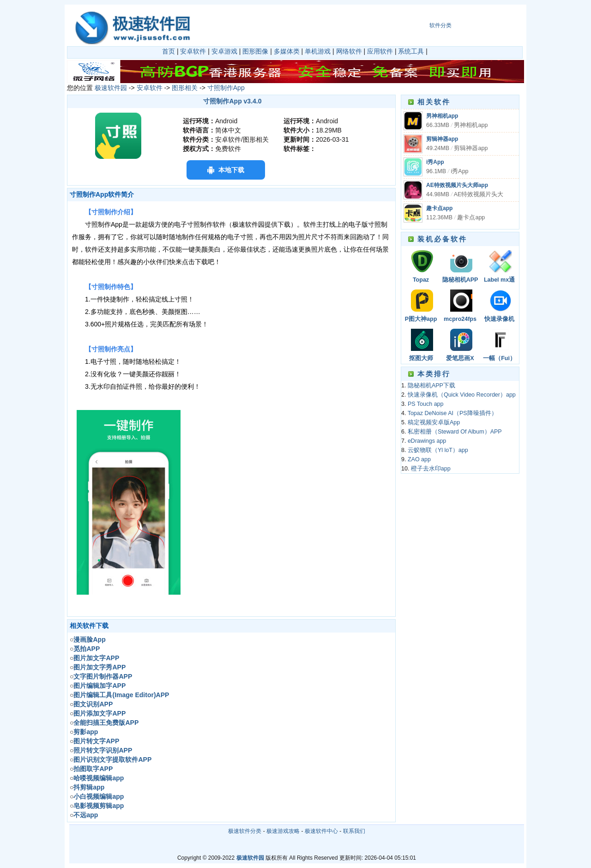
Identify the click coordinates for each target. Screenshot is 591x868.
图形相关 (185, 88)
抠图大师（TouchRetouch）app (421, 359)
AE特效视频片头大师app (457, 185)
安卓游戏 (224, 51)
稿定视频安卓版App (434, 422)
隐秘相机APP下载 (460, 280)
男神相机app (442, 116)
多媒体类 (287, 51)
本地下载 (231, 170)
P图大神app (421, 319)
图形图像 (255, 51)
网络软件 (349, 51)
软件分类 (440, 25)
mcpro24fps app (460, 320)
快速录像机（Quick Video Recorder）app (500, 320)
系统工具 (411, 51)
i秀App (435, 162)
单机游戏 (318, 51)
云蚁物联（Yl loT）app (438, 450)
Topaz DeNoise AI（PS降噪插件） (421, 280)
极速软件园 (111, 88)
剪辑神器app (442, 139)
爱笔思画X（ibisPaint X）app (460, 359)
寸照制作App (226, 88)
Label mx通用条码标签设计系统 (500, 280)
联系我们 (354, 831)
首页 (169, 51)
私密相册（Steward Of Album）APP (455, 432)
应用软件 (380, 51)
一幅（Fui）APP (499, 359)
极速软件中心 (321, 831)
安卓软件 (193, 51)
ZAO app (419, 459)
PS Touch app (426, 404)
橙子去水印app (431, 469)
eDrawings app (427, 441)
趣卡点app (439, 208)
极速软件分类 (245, 831)
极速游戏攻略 (283, 831)
